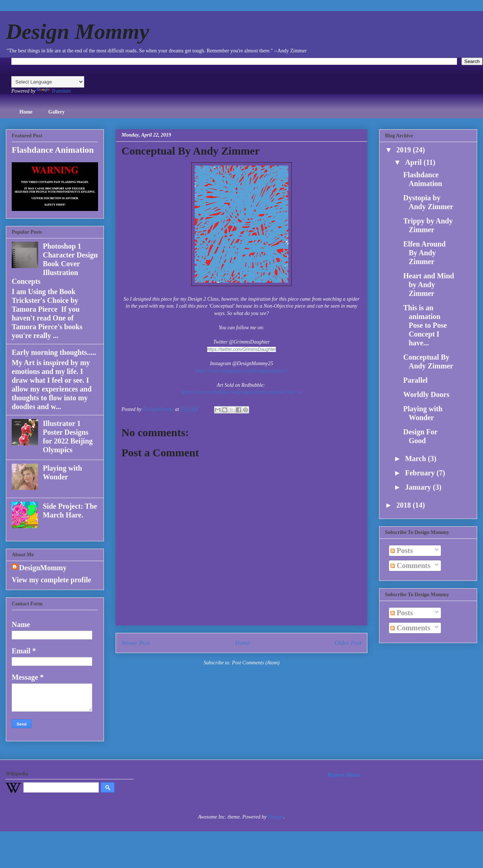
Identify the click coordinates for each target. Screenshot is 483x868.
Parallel (415, 380)
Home (26, 112)
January (419, 487)
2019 (405, 150)
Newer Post (136, 643)
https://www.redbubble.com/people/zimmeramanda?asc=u (242, 392)
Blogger (276, 817)
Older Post (348, 643)
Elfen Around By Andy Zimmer (424, 253)
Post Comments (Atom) (256, 663)
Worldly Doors (426, 394)
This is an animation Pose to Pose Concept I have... (425, 325)
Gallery (57, 112)
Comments (410, 565)
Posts (402, 550)
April (414, 162)
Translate (54, 91)
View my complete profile (51, 580)
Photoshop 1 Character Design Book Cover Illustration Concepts (55, 264)
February (421, 473)
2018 (405, 505)
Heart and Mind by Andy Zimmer (429, 285)
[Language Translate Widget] (48, 82)
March (416, 459)
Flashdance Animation (53, 150)
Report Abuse (344, 775)
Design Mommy (78, 31)
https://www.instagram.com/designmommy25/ (241, 371)
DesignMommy (43, 568)
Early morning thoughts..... (54, 352)
